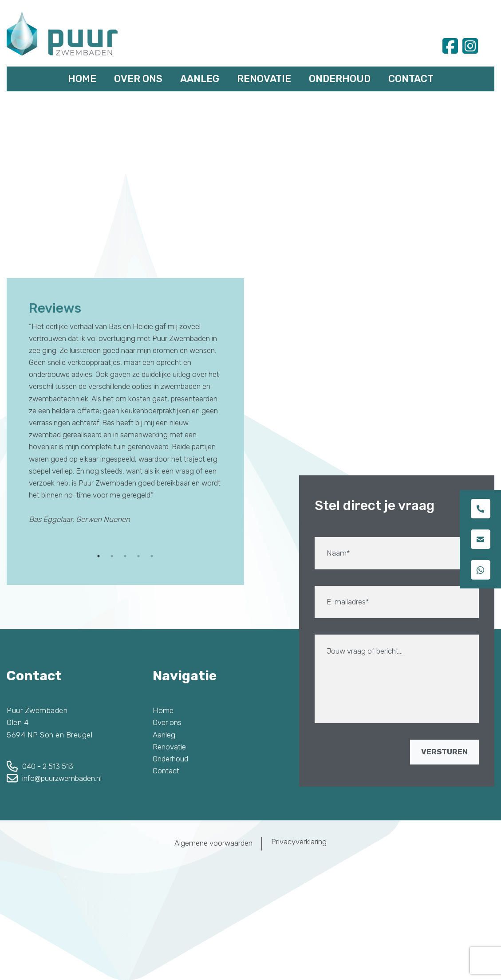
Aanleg (200, 79)
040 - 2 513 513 (48, 766)
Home (82, 79)
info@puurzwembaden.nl (62, 778)
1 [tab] (99, 556)
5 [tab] (152, 556)
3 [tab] (125, 556)
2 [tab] (112, 556)
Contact (411, 79)
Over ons (138, 79)
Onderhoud (340, 79)
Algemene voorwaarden (213, 843)
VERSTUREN (444, 752)
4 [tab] (138, 556)
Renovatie (264, 79)
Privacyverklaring (299, 842)
